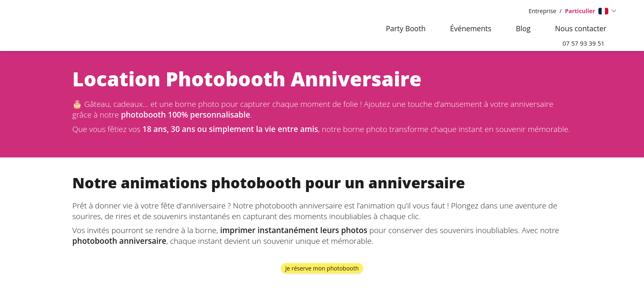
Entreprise (542, 11)
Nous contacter (581, 28)
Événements (471, 28)
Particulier (580, 11)
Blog (523, 28)
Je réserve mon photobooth (322, 269)
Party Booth (406, 28)
